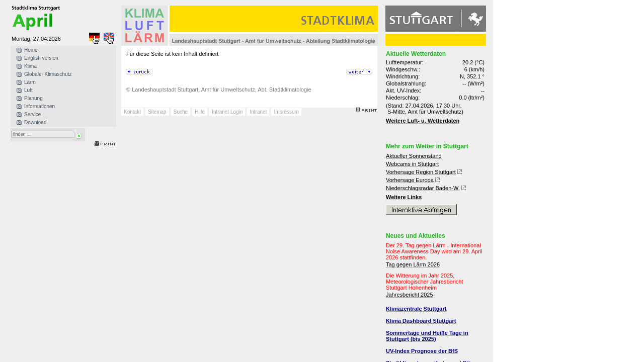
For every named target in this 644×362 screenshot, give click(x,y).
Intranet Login (227, 112)
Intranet (258, 112)
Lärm (30, 82)
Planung (33, 98)
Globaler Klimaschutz (48, 74)
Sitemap (157, 112)
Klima (30, 66)
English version (41, 58)
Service (32, 114)
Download (35, 122)
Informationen (39, 106)
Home (31, 50)
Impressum (286, 112)
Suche (181, 112)
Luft (28, 90)
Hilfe (200, 112)
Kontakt (132, 112)
